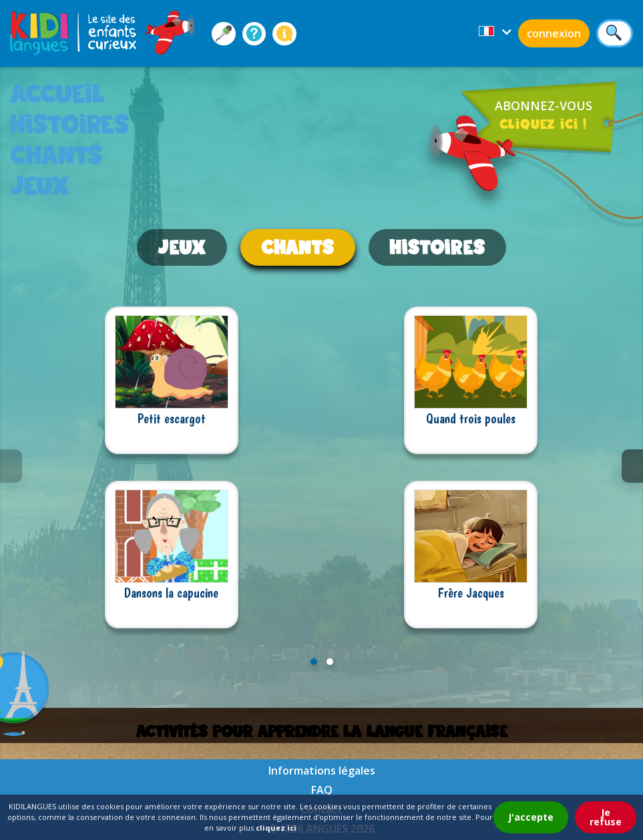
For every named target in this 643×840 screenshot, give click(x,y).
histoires (70, 124)
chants (56, 155)
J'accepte (531, 817)
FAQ (322, 790)
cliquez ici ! (543, 124)
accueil (57, 93)
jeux (40, 185)
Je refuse (606, 817)
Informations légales (322, 771)
